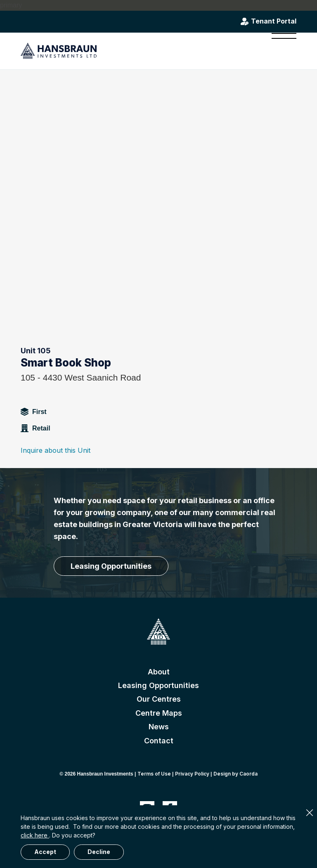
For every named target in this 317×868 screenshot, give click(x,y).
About (159, 672)
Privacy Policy (192, 774)
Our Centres (159, 699)
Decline (99, 852)
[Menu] (280, 51)
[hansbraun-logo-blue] (59, 51)
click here (35, 835)
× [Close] (310, 813)
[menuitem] (280, 51)
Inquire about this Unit (56, 450)
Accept (45, 852)
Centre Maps (159, 713)
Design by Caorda (235, 774)
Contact (159, 741)
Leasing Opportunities (158, 685)
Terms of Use (154, 774)
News (159, 727)
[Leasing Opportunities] (111, 566)
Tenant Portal (274, 21)
